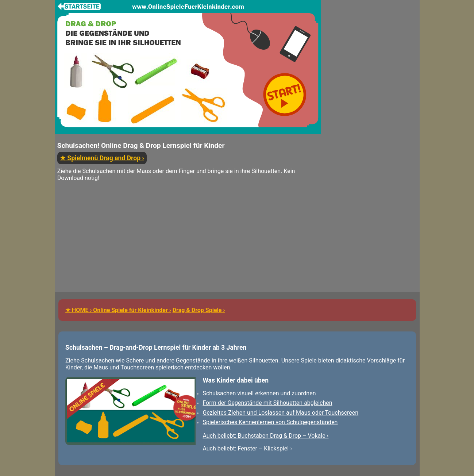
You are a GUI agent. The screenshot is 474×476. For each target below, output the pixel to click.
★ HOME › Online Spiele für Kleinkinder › (118, 310)
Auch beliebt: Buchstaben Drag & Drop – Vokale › (265, 436)
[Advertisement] (188, 241)
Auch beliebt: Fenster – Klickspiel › (247, 448)
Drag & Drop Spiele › (199, 310)
